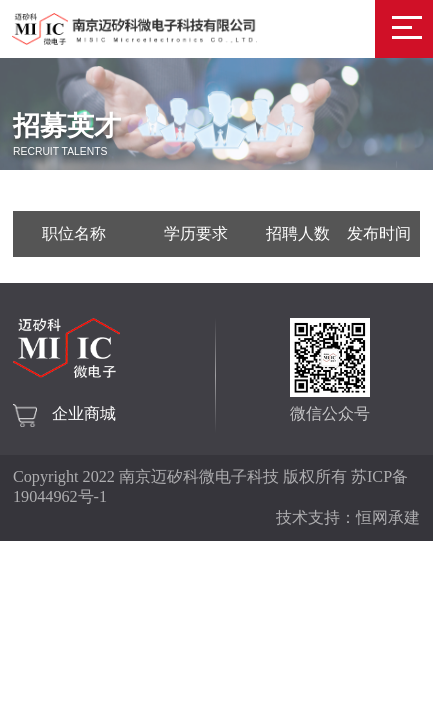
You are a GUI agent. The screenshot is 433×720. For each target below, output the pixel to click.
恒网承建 (388, 517)
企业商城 (84, 413)
